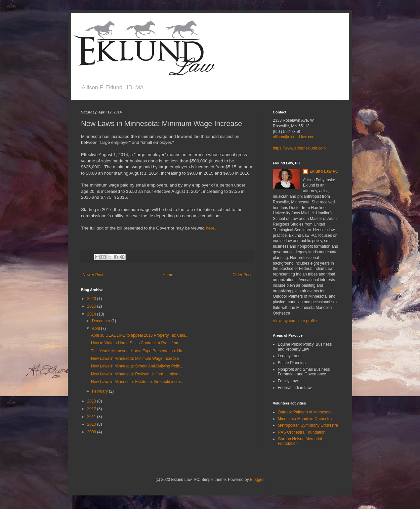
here (210, 228)
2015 (92, 306)
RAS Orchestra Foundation (302, 432)
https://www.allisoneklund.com (299, 148)
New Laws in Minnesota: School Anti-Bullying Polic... (137, 366)
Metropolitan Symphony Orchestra (308, 425)
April (96, 328)
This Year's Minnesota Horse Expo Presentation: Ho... (138, 351)
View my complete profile (295, 321)
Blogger (257, 480)
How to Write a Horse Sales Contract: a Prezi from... (137, 343)
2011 (92, 417)
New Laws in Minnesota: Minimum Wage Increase (135, 359)
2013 (92, 401)
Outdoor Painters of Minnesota (305, 412)
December (102, 321)
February (100, 391)
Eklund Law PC (324, 171)
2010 (92, 424)
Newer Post (93, 275)
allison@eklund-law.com (294, 137)
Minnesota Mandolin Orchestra (305, 419)
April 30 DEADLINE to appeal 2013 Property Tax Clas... (140, 335)
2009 (92, 432)
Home (168, 275)
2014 (92, 314)
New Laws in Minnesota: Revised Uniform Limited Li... (138, 374)
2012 (92, 409)
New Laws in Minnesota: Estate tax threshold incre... (137, 382)
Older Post (242, 275)
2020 (92, 299)
